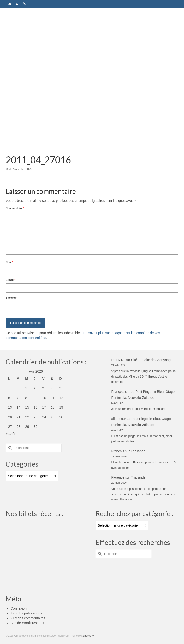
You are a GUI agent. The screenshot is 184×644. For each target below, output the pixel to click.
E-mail (11, 280)
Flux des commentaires (28, 618)
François (18, 169)
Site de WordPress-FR (27, 623)
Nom (10, 262)
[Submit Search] (9, 448)
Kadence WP (88, 636)
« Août (11, 434)
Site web (11, 298)
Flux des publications (26, 613)
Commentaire (15, 208)
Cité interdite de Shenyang (151, 360)
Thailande (138, 451)
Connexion (19, 608)
